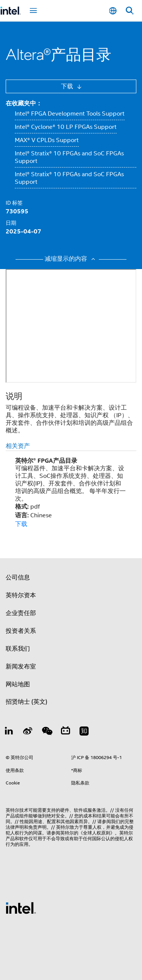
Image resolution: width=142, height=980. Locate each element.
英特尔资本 (21, 595)
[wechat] (47, 732)
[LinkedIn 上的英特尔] (9, 732)
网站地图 (18, 684)
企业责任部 (21, 613)
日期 (11, 223)
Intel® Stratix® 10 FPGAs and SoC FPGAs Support (69, 157)
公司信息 (18, 578)
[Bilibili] (66, 732)
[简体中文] (113, 11)
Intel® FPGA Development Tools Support (70, 114)
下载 (68, 86)
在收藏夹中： (24, 103)
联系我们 (18, 649)
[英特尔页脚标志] (21, 908)
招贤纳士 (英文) (27, 702)
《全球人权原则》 (97, 833)
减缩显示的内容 (71, 259)
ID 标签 (14, 203)
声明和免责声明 (31, 827)
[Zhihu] (84, 732)
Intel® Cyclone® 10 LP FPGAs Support (66, 127)
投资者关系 (21, 631)
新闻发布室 (21, 667)
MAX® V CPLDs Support (47, 140)
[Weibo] (28, 732)
